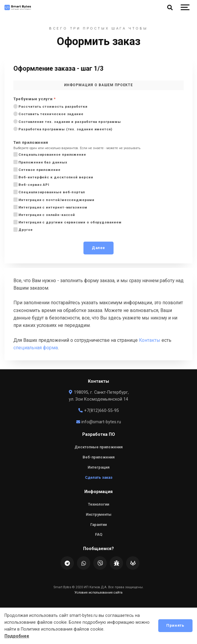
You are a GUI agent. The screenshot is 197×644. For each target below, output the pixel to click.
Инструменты (99, 514)
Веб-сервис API (33, 184)
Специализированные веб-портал (51, 192)
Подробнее (17, 636)
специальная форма (36, 348)
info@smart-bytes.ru (99, 422)
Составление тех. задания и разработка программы (69, 122)
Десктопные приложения (99, 447)
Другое (25, 230)
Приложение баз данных (42, 162)
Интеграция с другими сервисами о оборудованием (69, 222)
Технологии (99, 504)
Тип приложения (31, 143)
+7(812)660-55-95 (98, 411)
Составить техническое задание (50, 114)
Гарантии (99, 525)
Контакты (150, 340)
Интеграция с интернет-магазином (52, 207)
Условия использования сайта (99, 593)
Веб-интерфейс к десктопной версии (55, 177)
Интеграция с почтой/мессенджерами (56, 200)
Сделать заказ (99, 477)
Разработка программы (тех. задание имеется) (65, 129)
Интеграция (99, 467)
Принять (175, 625)
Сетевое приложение (39, 170)
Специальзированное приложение (52, 154)
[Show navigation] (185, 7)
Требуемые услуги (35, 99)
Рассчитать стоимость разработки (52, 106)
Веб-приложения (99, 457)
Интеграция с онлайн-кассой (46, 215)
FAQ (99, 534)
